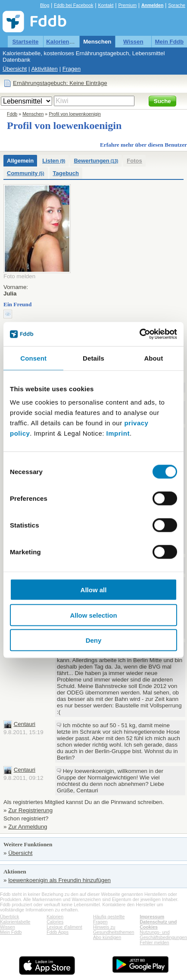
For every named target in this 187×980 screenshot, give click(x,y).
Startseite (26, 42)
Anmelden (153, 5)
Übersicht (15, 69)
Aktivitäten (44, 69)
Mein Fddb (169, 42)
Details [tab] (93, 358)
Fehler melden (154, 942)
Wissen (133, 42)
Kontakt (106, 5)
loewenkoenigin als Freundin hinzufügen (59, 880)
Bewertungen (96, 161)
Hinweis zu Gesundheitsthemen (114, 930)
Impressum (152, 917)
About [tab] (153, 358)
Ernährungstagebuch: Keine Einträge (60, 83)
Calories (55, 922)
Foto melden (19, 276)
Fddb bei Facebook (73, 5)
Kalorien (55, 917)
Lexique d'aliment (64, 927)
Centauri (25, 724)
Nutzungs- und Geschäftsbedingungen (163, 935)
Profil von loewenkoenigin (75, 114)
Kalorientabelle (67, 42)
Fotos (134, 161)
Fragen (72, 69)
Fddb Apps (58, 932)
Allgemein (20, 161)
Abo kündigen (107, 937)
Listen (54, 161)
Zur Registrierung (30, 810)
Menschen (97, 42)
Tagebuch (66, 173)
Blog (45, 5)
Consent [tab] (33, 358)
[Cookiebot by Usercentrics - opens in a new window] (139, 334)
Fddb (12, 114)
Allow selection (93, 615)
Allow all (94, 590)
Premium (127, 5)
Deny (94, 640)
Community (26, 173)
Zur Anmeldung (28, 827)
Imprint (118, 433)
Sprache (177, 5)
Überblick (9, 917)
